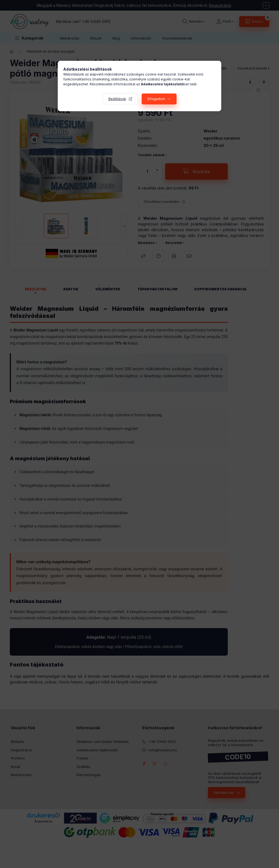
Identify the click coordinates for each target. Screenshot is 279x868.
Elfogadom (156, 99)
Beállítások (117, 99)
